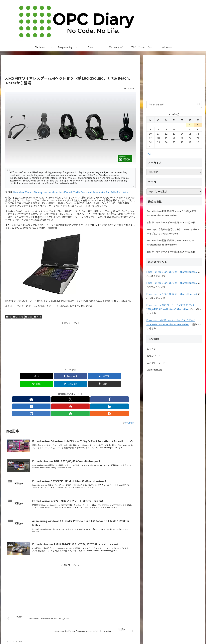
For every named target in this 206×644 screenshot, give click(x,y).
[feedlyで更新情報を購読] (90, 391)
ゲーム (38, 317)
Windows (18, 317)
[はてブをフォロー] (64, 391)
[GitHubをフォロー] (84, 391)
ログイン (151, 349)
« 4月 (149, 153)
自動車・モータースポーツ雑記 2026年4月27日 (171, 222)
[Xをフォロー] (51, 391)
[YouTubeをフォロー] (70, 391)
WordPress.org (155, 370)
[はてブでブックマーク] (60, 376)
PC (8, 317)
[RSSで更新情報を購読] (97, 391)
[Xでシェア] (16, 376)
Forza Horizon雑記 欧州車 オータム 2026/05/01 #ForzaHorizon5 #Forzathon (172, 213)
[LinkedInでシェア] (103, 376)
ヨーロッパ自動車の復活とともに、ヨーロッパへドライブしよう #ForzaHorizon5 (173, 231)
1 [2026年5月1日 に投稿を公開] (190, 125)
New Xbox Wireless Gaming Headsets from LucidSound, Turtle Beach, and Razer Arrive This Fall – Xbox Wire (71, 192)
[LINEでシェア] (81, 376)
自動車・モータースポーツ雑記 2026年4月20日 (171, 251)
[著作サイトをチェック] (44, 391)
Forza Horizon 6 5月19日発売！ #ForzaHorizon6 (172, 272)
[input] (174, 104)
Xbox (29, 317)
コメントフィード (156, 363)
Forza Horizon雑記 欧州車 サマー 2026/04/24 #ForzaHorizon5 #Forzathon (170, 242)
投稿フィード (154, 356)
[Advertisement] (70, 67)
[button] (125, 376)
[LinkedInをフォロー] (77, 391)
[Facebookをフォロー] (57, 391)
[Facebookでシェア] (38, 376)
